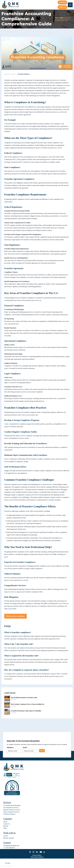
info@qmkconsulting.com (11, 846)
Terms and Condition (37, 857)
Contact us (63, 7)
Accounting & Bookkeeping (12, 805)
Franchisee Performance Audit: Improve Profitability (26, 711)
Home (57, 18)
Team (5, 828)
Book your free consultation (16, 616)
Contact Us (7, 824)
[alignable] (44, 852)
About (5, 822)
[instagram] (33, 852)
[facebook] (30, 852)
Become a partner (9, 838)
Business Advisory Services (12, 810)
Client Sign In (62, 2)
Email (25, 747)
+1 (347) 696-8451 (9, 848)
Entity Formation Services (11, 812)
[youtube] (41, 852)
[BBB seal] (12, 778)
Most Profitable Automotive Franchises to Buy (24, 698)
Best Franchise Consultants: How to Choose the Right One (28, 704)
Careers (6, 836)
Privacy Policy (37, 855)
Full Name (10, 747)
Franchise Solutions (24, 74)
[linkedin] (37, 852)
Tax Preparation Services (11, 808)
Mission (6, 826)
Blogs (62, 18)
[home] (12, 5)
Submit (42, 751)
